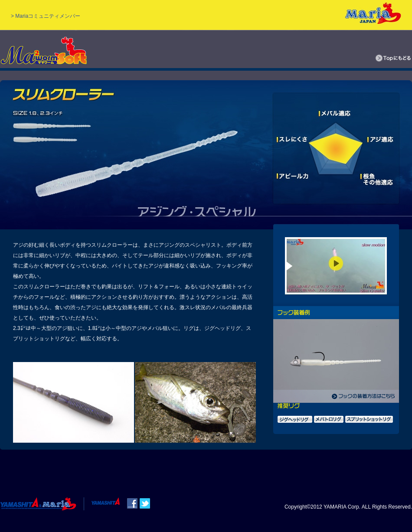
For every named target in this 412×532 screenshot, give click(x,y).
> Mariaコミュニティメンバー (46, 16)
